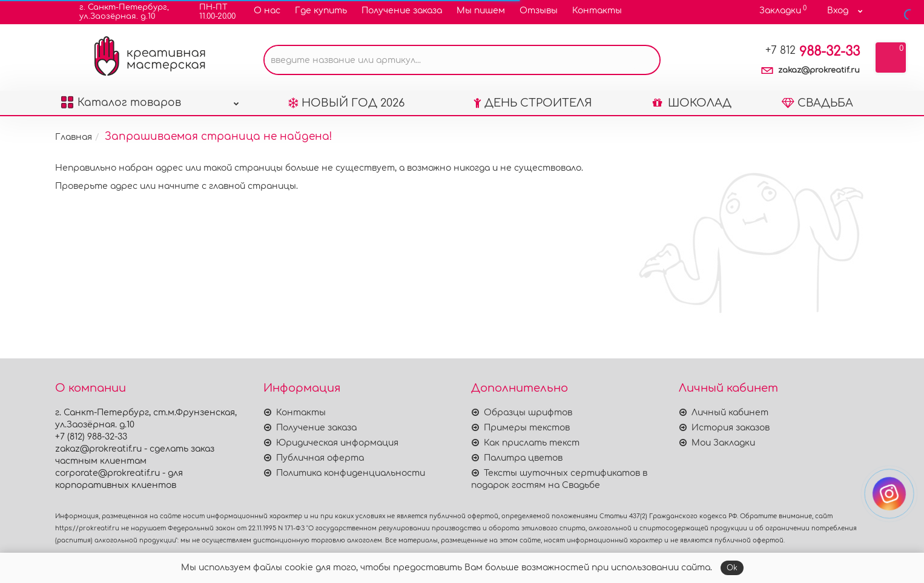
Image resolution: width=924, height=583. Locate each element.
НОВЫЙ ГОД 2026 (346, 103)
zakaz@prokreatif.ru (819, 70)
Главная (74, 137)
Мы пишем (481, 11)
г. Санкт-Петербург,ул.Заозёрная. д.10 (117, 12)
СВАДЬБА (817, 103)
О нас (267, 11)
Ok (732, 568)
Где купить (321, 11)
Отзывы (539, 11)
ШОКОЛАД (692, 103)
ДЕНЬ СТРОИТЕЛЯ (533, 103)
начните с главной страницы (227, 186)
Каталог (150, 100)
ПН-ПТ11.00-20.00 (210, 12)
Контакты (597, 11)
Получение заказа (402, 11)
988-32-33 (813, 51)
